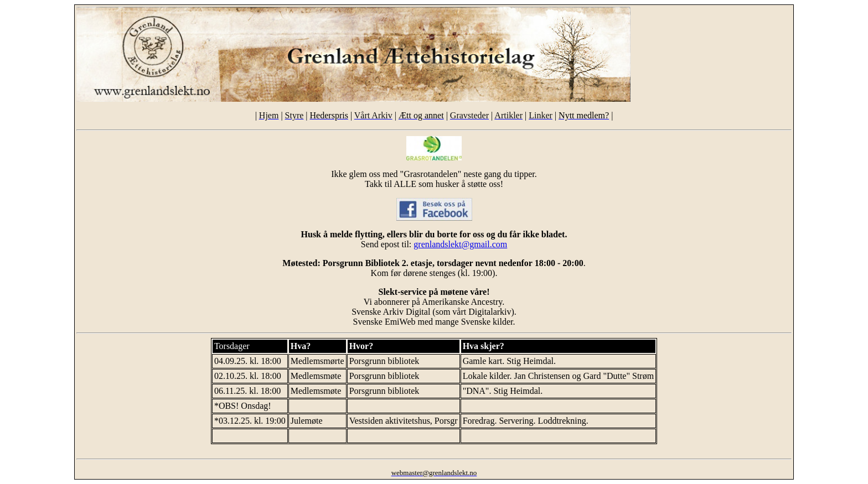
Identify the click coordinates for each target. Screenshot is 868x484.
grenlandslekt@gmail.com (460, 244)
